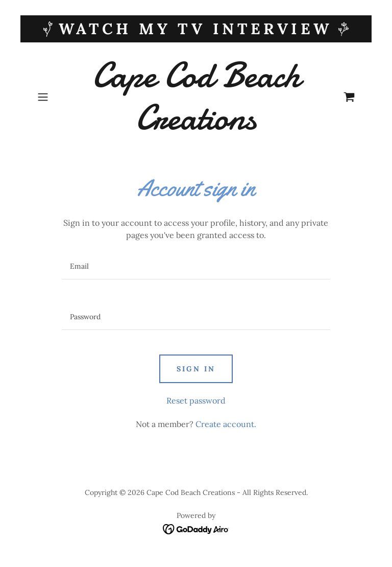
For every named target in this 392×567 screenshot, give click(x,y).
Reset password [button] (196, 400)
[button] (57, 97)
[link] (196, 126)
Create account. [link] (226, 424)
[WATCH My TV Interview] (196, 29)
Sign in (196, 369)
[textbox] (196, 266)
